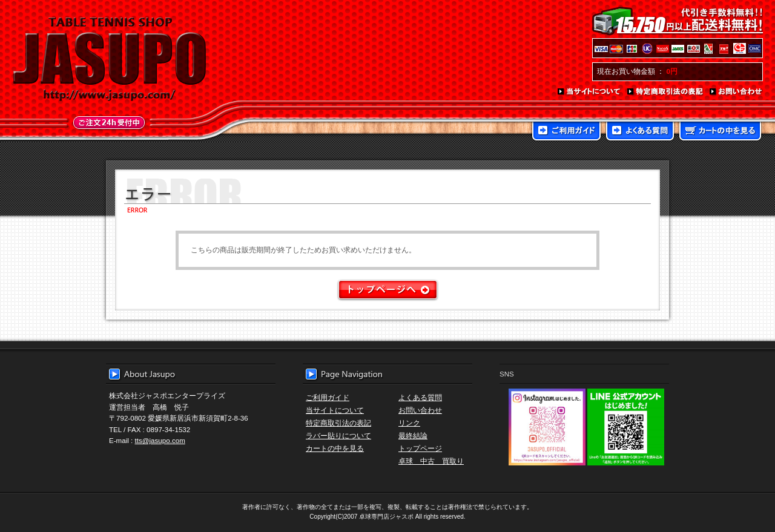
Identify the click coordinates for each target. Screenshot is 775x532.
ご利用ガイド (566, 132)
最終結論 (413, 435)
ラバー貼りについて (338, 435)
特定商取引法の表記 (665, 92)
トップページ (420, 448)
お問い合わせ (736, 92)
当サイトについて (589, 92)
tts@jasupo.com (160, 440)
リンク (409, 423)
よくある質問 (640, 132)
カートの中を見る (720, 132)
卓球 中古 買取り (431, 461)
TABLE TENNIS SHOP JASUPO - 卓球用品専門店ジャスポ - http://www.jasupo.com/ (110, 59)
